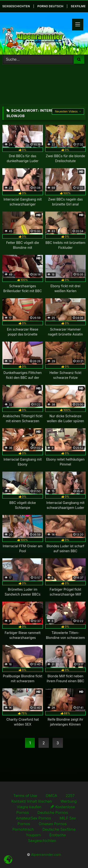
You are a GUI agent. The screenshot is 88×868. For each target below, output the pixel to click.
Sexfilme (78, 6)
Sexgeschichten (16, 6)
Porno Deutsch (50, 6)
